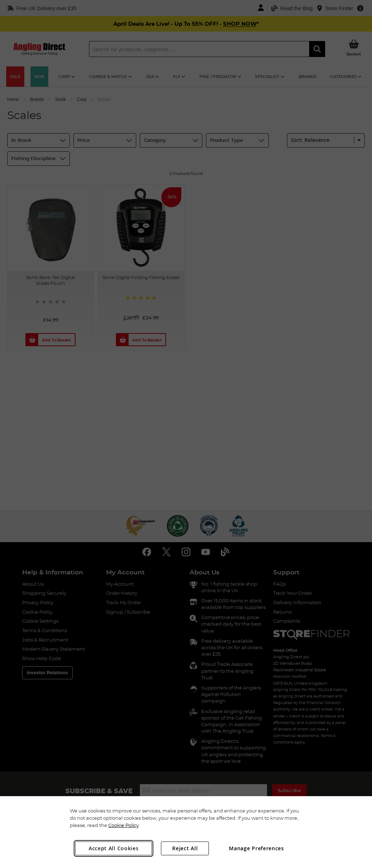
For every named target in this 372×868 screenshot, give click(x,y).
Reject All (185, 848)
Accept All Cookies (114, 848)
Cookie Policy (124, 825)
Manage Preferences (256, 848)
